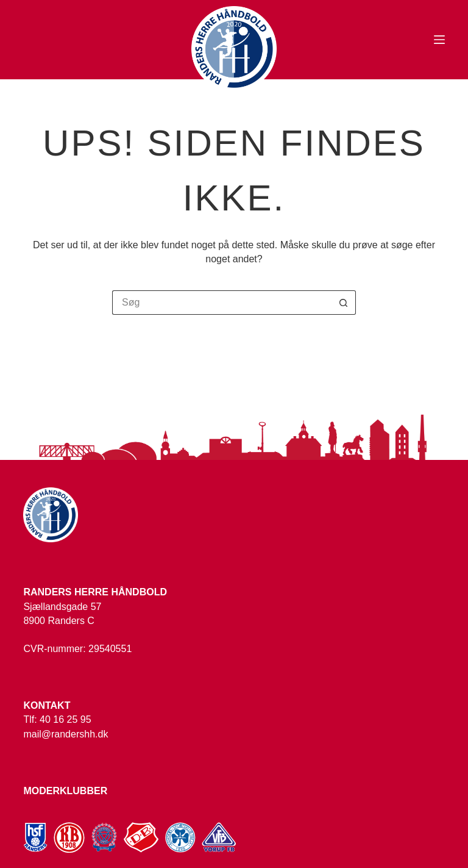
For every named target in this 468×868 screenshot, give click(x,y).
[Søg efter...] (222, 303)
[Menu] (439, 40)
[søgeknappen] (344, 303)
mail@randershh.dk (66, 734)
